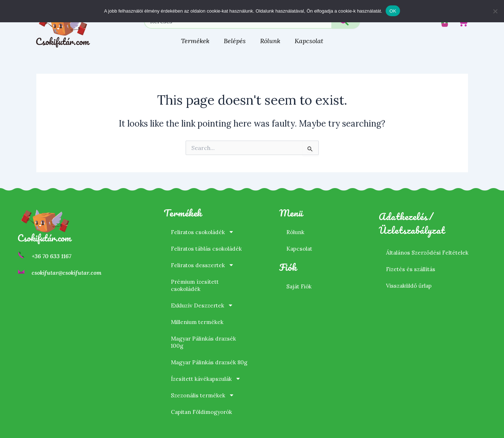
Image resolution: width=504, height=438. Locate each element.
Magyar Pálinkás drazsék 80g (205, 359)
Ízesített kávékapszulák (208, 379)
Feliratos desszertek (204, 258)
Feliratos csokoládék (204, 225)
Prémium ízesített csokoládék (196, 278)
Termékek (195, 41)
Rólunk (270, 41)
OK (393, 11)
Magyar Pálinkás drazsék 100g (205, 335)
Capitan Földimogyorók (203, 412)
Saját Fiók (300, 279)
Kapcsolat (309, 41)
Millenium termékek (198, 315)
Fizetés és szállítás (412, 262)
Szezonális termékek (204, 395)
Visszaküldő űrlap (410, 278)
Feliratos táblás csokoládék (208, 241)
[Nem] (495, 11)
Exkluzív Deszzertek (203, 298)
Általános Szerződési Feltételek (429, 245)
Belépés (235, 41)
